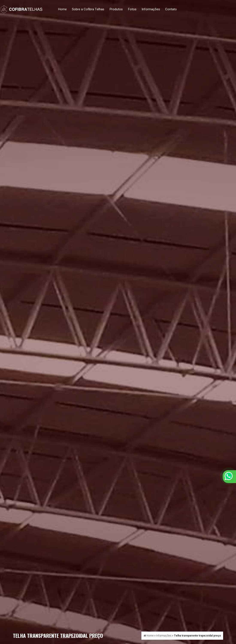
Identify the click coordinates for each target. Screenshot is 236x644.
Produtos (116, 9)
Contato (171, 9)
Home (62, 9)
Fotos (132, 9)
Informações (151, 9)
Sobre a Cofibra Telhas (88, 9)
